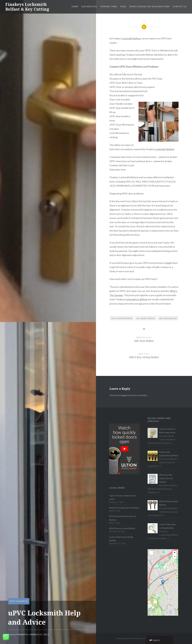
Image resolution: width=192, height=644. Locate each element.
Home (75, 6)
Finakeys (22, 634)
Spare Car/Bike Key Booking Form (149, 6)
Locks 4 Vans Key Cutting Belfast (121, 539)
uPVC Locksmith (19, 601)
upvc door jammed (168, 318)
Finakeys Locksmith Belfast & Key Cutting (27, 7)
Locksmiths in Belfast (136, 299)
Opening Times (109, 6)
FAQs (123, 6)
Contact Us (180, 6)
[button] (163, 582)
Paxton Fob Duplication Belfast (124, 508)
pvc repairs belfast (146, 318)
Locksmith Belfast (131, 38)
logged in (125, 395)
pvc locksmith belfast (122, 318)
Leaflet (175, 615)
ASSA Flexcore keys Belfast (122, 528)
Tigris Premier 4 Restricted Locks (122, 497)
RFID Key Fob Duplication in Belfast (123, 518)
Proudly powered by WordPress (129, 638)
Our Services (89, 6)
